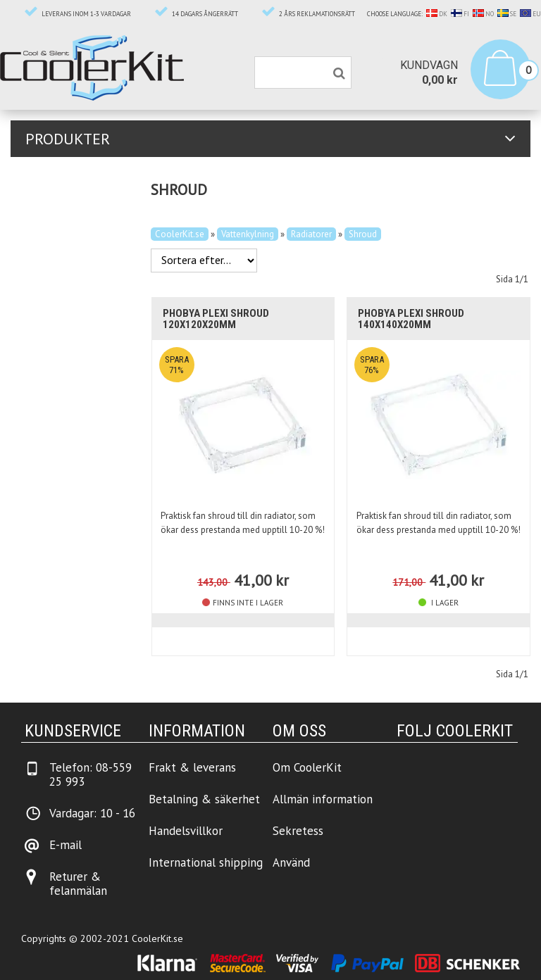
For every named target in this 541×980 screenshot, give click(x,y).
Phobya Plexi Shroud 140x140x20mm (411, 319)
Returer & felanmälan (78, 884)
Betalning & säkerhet (204, 799)
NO (483, 14)
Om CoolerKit (307, 767)
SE (507, 14)
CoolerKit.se (180, 234)
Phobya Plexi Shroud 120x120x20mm (216, 319)
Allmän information (323, 799)
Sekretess (298, 831)
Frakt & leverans (192, 767)
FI (460, 14)
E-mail (66, 845)
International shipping (206, 862)
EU (530, 14)
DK (437, 14)
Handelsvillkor (186, 831)
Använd (291, 862)
